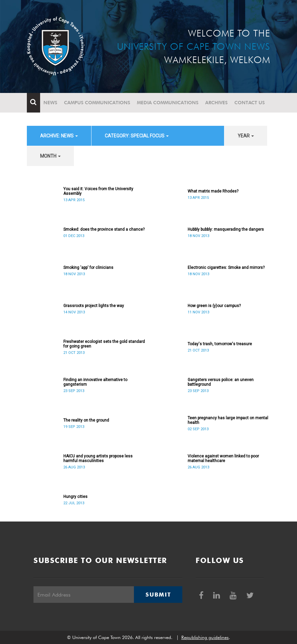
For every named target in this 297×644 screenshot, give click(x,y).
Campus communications (97, 103)
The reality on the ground (86, 420)
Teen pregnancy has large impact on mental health (228, 420)
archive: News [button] (59, 136)
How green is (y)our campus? (214, 306)
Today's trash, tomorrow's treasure (220, 344)
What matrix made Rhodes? (213, 191)
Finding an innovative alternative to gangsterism (95, 382)
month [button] (50, 156)
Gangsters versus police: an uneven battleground (221, 382)
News (50, 103)
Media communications (168, 103)
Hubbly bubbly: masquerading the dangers (226, 229)
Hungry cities (75, 497)
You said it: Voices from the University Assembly (98, 191)
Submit (158, 595)
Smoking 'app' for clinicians (88, 268)
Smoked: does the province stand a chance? (104, 229)
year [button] (246, 136)
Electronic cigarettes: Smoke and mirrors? (226, 268)
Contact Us (250, 103)
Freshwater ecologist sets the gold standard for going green (104, 344)
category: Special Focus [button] (137, 136)
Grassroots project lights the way (94, 306)
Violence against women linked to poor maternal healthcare (223, 458)
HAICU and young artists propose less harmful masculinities (98, 458)
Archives (216, 103)
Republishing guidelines (205, 637)
